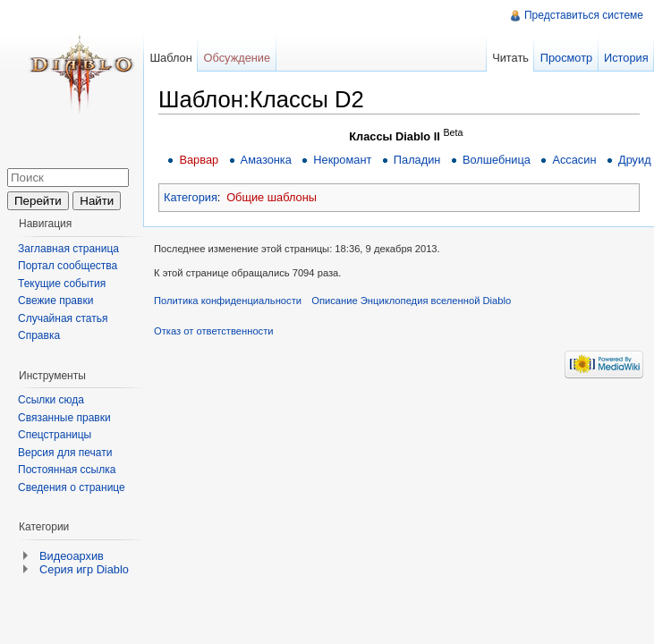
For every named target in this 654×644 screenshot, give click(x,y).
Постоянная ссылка (67, 470)
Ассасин (574, 160)
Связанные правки (64, 418)
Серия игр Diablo (84, 569)
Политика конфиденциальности (228, 301)
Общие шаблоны (272, 197)
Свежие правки (55, 301)
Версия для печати (65, 453)
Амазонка (266, 160)
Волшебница (497, 160)
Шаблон (170, 58)
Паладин (417, 160)
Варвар (199, 160)
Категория (191, 197)
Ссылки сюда (51, 400)
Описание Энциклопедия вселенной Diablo (411, 301)
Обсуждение (238, 58)
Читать (510, 58)
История (626, 58)
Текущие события (62, 284)
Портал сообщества (68, 266)
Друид (635, 160)
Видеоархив (72, 556)
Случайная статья (63, 318)
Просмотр (566, 58)
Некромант (342, 160)
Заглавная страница (68, 249)
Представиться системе (584, 15)
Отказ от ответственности (214, 331)
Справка (39, 335)
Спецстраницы (55, 435)
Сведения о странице (72, 487)
